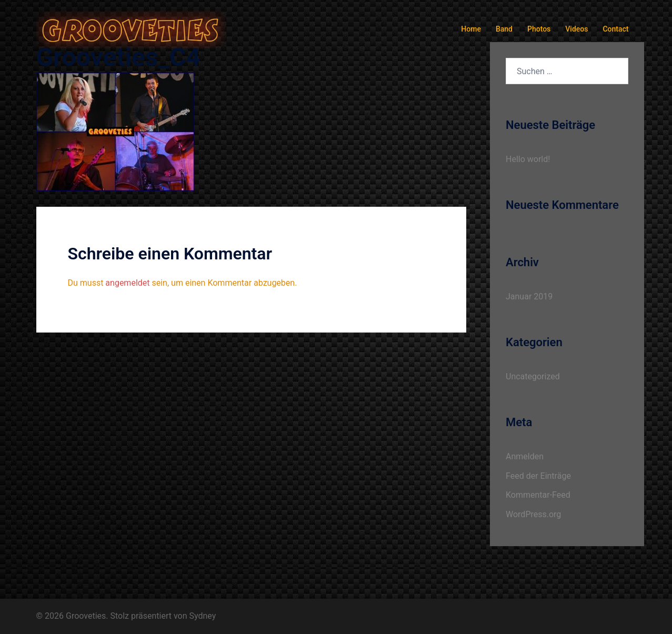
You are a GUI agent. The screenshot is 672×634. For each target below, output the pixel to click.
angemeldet (127, 283)
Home (471, 29)
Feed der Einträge (538, 476)
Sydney (203, 616)
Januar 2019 (529, 296)
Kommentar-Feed (538, 495)
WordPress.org (533, 514)
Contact (615, 29)
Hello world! (528, 159)
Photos (539, 29)
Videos (576, 29)
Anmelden (525, 456)
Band (504, 29)
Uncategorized (533, 376)
